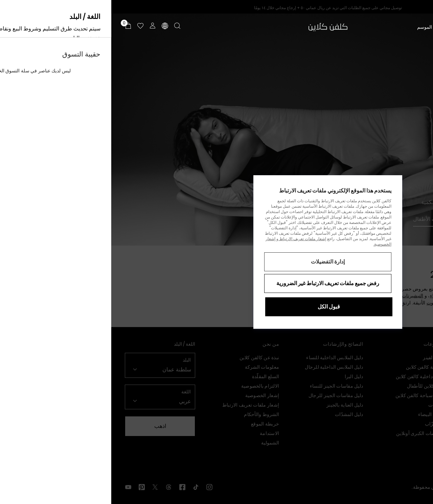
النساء (414, 27)
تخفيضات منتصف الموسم (331, 27)
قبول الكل (218, 307)
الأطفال (371, 27)
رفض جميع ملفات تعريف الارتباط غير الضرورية (216, 283)
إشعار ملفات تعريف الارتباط (191, 239)
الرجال (393, 27)
